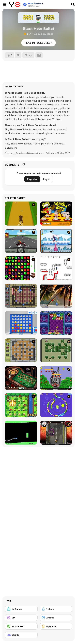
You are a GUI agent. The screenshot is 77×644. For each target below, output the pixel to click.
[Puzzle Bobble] (56, 323)
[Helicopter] (21, 433)
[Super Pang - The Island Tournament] (56, 296)
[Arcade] (56, 618)
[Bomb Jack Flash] (56, 378)
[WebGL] (21, 635)
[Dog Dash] (21, 214)
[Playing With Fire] (21, 350)
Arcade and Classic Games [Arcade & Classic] (30, 153)
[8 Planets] (56, 405)
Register (32, 179)
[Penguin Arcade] (56, 241)
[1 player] (56, 609)
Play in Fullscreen (38, 43)
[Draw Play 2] (56, 268)
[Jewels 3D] (21, 268)
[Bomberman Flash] (56, 350)
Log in (47, 179)
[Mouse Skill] (21, 626)
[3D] (21, 618)
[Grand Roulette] (21, 378)
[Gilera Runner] (56, 433)
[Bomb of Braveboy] (21, 405)
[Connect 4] (21, 323)
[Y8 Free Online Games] (15, 4)
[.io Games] (21, 609)
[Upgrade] (56, 626)
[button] (11, 148)
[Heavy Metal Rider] (21, 241)
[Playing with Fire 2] (21, 296)
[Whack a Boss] (56, 214)
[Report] (28, 55)
